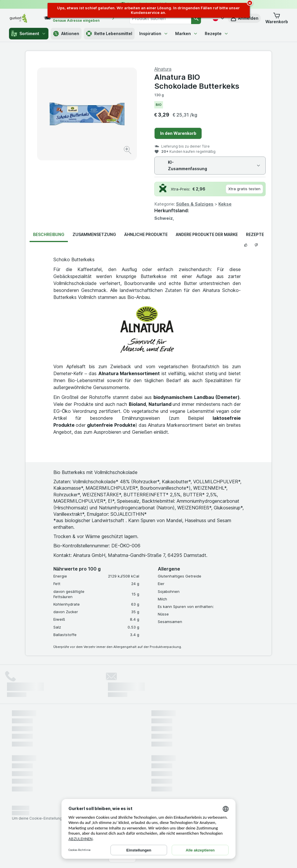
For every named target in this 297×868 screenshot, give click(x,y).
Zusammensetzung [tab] (94, 234)
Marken (186, 33)
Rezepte (217, 33)
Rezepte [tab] (255, 234)
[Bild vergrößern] (128, 151)
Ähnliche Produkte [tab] (146, 234)
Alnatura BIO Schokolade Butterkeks (197, 81)
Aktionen (66, 34)
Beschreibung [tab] (49, 234)
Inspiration (154, 33)
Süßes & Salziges (195, 204)
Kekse (225, 204)
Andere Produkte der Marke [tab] (207, 234)
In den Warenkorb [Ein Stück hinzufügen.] (178, 133)
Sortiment (29, 34)
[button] (277, 18)
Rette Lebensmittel (109, 34)
